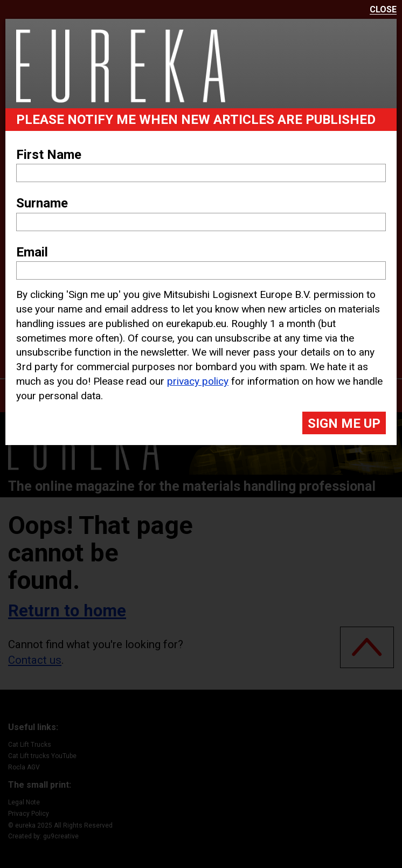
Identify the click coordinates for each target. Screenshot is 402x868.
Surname (42, 203)
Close (383, 10)
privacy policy (198, 381)
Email (32, 252)
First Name (49, 155)
